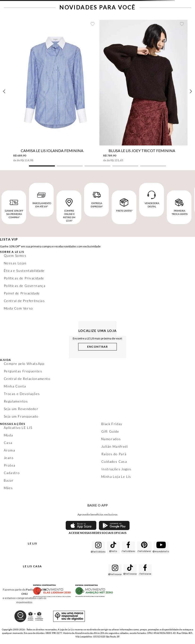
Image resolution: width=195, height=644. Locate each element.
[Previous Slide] (4, 91)
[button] (42, 166)
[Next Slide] (191, 91)
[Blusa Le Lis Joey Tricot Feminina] (143, 91)
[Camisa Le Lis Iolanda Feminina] (53, 91)
